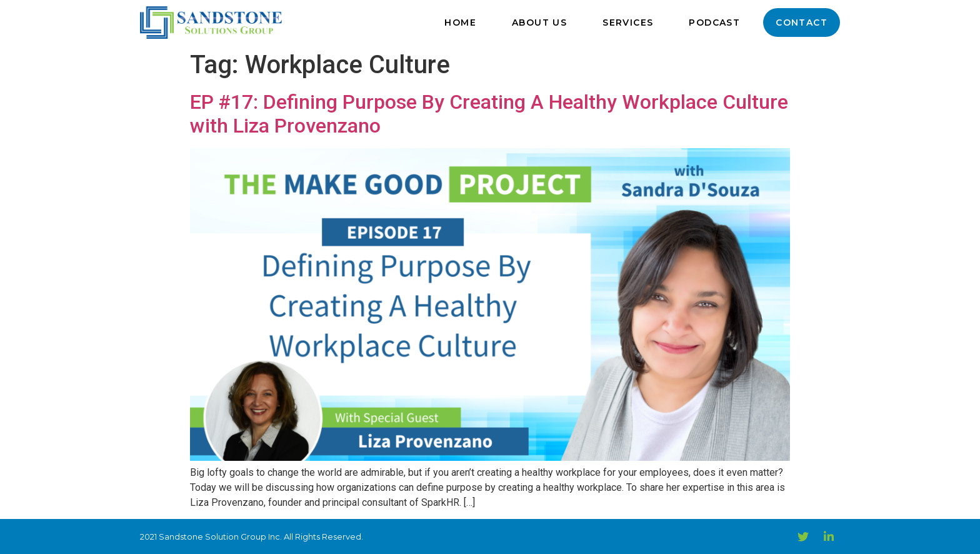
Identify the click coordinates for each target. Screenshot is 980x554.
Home (460, 23)
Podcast (714, 23)
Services (628, 23)
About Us (539, 23)
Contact (802, 23)
